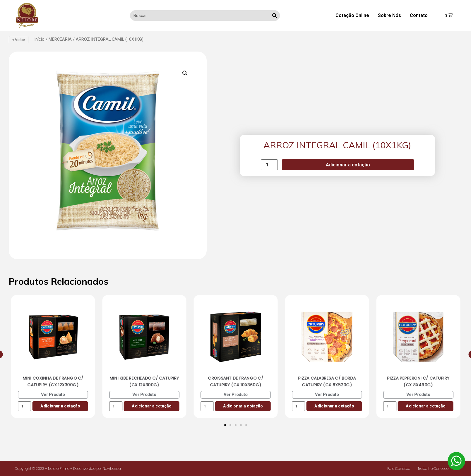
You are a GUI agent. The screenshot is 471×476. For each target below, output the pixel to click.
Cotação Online (352, 15)
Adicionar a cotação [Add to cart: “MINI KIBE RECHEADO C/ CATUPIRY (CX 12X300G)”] (151, 406)
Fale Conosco (399, 469)
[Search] (274, 16)
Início (39, 39)
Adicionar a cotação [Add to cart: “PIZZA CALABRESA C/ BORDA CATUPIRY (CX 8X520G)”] (334, 406)
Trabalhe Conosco (433, 469)
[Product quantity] (269, 165)
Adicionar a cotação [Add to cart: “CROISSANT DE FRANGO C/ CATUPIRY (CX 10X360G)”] (243, 406)
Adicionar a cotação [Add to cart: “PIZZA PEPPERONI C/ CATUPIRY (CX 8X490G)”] (425, 406)
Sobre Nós (389, 15)
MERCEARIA (60, 39)
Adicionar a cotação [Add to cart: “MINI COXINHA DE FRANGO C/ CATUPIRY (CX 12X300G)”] (60, 406)
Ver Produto (53, 394)
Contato (418, 15)
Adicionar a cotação (348, 165)
